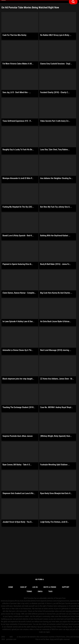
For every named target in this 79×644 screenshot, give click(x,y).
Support (66, 587)
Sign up (23, 587)
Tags (50, 591)
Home (11, 587)
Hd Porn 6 (39, 579)
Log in (35, 587)
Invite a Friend (50, 587)
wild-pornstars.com (11, 638)
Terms (29, 591)
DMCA (40, 591)
